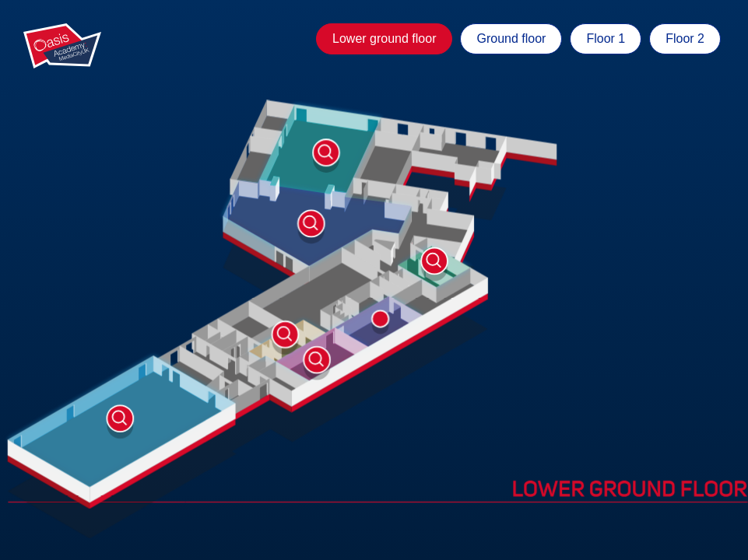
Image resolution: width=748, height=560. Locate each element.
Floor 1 (606, 38)
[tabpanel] (374, 280)
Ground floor (511, 38)
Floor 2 (685, 38)
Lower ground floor (384, 38)
